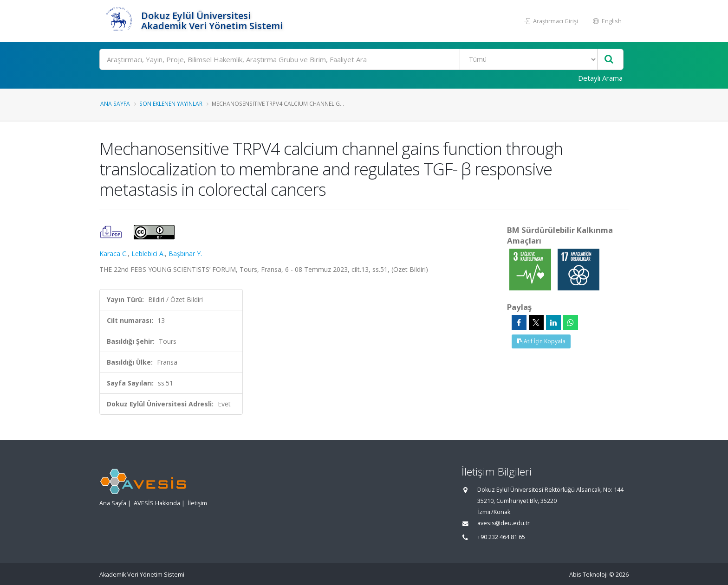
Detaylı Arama (600, 78)
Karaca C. (114, 254)
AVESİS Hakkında (157, 503)
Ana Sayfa (115, 103)
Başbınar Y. (185, 254)
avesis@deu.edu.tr (504, 523)
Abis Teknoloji (588, 575)
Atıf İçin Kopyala (541, 341)
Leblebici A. (148, 254)
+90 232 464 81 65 (501, 537)
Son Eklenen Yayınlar (171, 103)
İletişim (197, 503)
